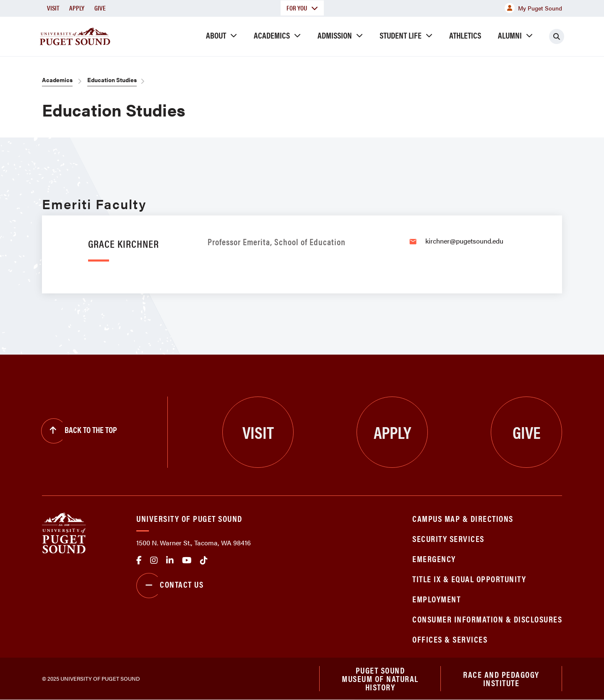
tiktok (204, 560)
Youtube (187, 560)
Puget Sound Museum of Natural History (380, 679)
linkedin (170, 560)
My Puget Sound (533, 8)
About (216, 35)
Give (100, 8)
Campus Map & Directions (463, 518)
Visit (53, 8)
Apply (77, 8)
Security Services (448, 538)
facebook (139, 560)
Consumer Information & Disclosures (487, 619)
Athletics (465, 35)
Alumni (510, 35)
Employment (436, 599)
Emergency (434, 559)
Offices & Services (450, 639)
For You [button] (302, 8)
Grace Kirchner (124, 243)
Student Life (401, 35)
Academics (272, 35)
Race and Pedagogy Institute (501, 678)
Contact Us (170, 586)
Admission (335, 35)
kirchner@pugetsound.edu (464, 241)
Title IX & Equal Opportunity (469, 579)
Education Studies (112, 80)
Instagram (154, 560)
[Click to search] (557, 36)
